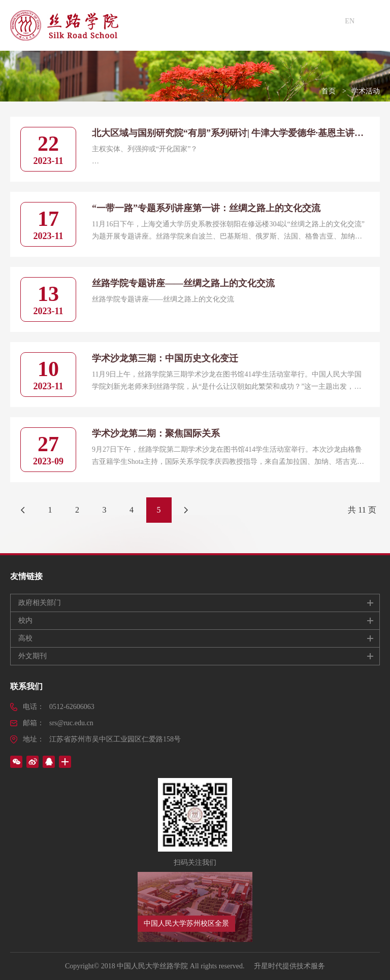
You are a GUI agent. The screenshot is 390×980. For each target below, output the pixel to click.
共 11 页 (362, 510)
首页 (329, 91)
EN (350, 21)
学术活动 (366, 91)
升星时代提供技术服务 (289, 966)
